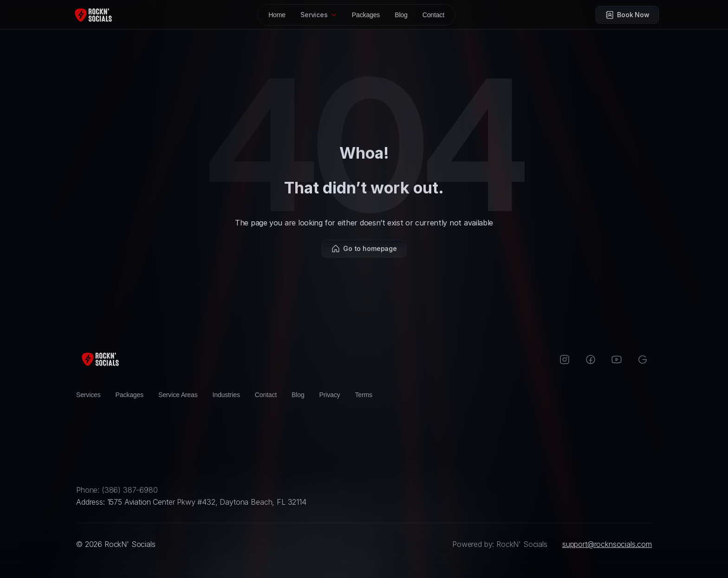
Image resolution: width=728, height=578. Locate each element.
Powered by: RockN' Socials (500, 544)
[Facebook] (591, 360)
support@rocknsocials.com (607, 544)
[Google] (643, 360)
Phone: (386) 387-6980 (117, 490)
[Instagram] (565, 360)
